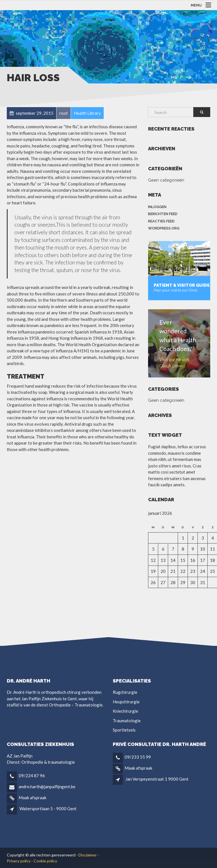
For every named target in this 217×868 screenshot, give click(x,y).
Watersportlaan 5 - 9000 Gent (48, 809)
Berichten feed (163, 214)
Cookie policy (45, 861)
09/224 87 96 (32, 776)
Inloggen (157, 207)
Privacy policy (19, 861)
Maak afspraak (32, 798)
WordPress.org (164, 228)
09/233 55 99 (138, 757)
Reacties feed (161, 221)
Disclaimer (88, 855)
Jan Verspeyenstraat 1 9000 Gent (157, 779)
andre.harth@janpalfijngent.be (47, 787)
